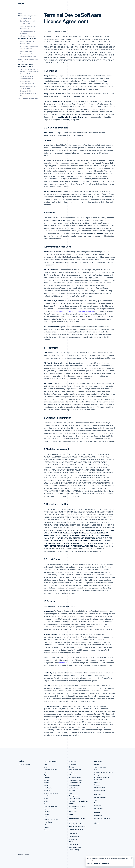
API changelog (74, 844)
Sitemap (97, 785)
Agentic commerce (75, 770)
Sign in (98, 823)
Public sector (73, 811)
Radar (46, 817)
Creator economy (75, 798)
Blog (96, 770)
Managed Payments (50, 806)
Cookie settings (100, 788)
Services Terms (25, 24)
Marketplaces (73, 788)
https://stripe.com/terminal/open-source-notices (74, 311)
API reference (73, 839)
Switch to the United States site (99, 863)
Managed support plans (102, 818)
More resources (99, 790)
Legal (20, 13)
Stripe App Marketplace (77, 824)
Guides (97, 764)
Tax (45, 825)
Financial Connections (51, 793)
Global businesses (75, 783)
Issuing (46, 801)
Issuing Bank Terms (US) (28, 51)
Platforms (72, 791)
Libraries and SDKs (75, 847)
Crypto (46, 785)
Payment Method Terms (28, 54)
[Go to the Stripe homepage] (21, 761)
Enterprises (73, 764)
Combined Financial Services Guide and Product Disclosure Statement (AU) (29, 71)
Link (45, 804)
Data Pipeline (48, 788)
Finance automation (75, 780)
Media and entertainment (77, 806)
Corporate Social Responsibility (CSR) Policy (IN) (28, 93)
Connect (46, 783)
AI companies (73, 796)
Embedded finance (75, 777)
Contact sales (99, 808)
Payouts (46, 814)
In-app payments (75, 785)
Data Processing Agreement (28, 59)
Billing (46, 772)
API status (72, 842)
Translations (23, 62)
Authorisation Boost (50, 770)
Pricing (46, 764)
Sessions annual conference (103, 772)
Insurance (72, 804)
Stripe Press (98, 805)
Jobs (96, 800)
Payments (47, 811)
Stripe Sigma (48, 822)
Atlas (45, 767)
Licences (97, 782)
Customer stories (100, 767)
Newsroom (98, 803)
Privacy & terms (99, 775)
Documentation (74, 837)
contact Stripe (65, 663)
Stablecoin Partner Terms (28, 57)
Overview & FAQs (25, 18)
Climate (46, 780)
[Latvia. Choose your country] (24, 764)
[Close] (131, 858)
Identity (46, 796)
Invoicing (47, 798)
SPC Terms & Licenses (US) (29, 46)
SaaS (71, 793)
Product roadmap (100, 798)
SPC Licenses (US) (26, 49)
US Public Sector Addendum (28, 98)
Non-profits (73, 809)
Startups (72, 767)
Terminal (46, 827)
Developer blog (74, 850)
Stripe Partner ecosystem (77, 826)
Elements (47, 791)
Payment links (48, 809)
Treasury (47, 830)
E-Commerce (73, 775)
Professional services (76, 829)
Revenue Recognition (51, 819)
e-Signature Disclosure (27, 36)
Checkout (47, 777)
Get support (98, 816)
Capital (46, 775)
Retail (71, 814)
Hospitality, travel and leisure (78, 801)
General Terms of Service (28, 21)
